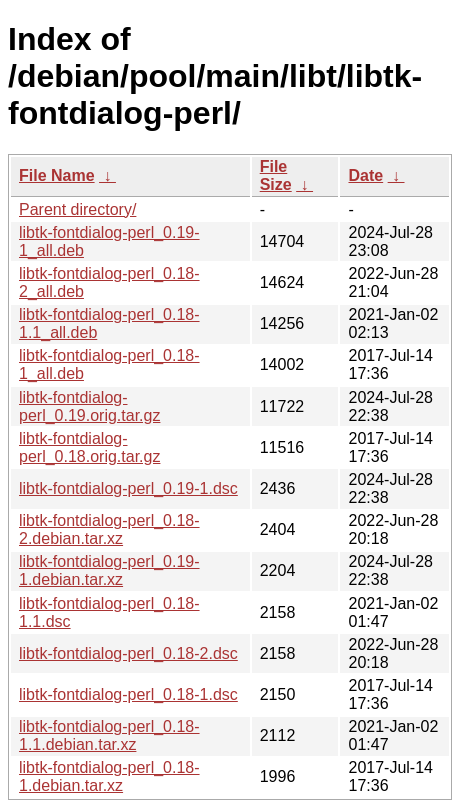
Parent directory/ (77, 209)
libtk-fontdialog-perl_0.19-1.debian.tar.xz (109, 570)
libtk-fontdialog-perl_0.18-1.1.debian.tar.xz (109, 735)
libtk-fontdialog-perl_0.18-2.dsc (128, 653)
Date (365, 175)
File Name (57, 175)
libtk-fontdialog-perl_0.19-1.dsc (128, 488)
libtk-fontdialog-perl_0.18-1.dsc (128, 694)
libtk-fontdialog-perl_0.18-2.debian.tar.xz (109, 529)
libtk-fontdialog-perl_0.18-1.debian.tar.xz (109, 776)
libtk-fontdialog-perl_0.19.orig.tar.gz (89, 406)
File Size (276, 175)
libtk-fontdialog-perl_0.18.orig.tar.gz (89, 447)
